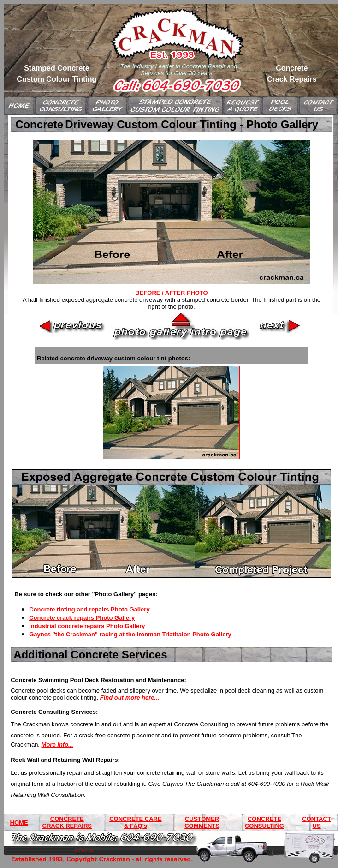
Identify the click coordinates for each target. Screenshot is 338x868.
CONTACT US (317, 822)
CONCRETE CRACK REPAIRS (67, 822)
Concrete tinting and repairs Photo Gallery (89, 609)
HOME (19, 823)
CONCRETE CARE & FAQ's (135, 822)
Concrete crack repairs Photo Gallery (82, 618)
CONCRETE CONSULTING (264, 822)
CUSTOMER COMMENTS (202, 822)
